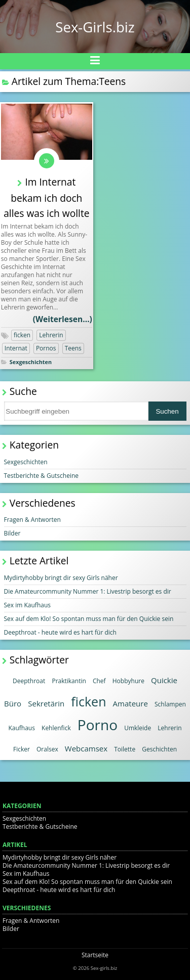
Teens (73, 348)
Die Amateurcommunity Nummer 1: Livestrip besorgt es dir (88, 591)
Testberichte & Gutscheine (42, 476)
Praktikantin (69, 681)
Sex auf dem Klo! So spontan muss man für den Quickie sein (89, 619)
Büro (13, 703)
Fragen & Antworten (32, 520)
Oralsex (47, 749)
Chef (99, 681)
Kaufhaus (22, 728)
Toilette (125, 749)
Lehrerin (51, 335)
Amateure (130, 703)
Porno (98, 725)
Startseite (95, 955)
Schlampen (170, 704)
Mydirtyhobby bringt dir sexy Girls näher (61, 578)
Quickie (164, 680)
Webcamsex (86, 748)
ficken (22, 335)
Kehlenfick (56, 728)
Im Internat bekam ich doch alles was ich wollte (46, 197)
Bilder (12, 533)
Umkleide (138, 728)
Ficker (22, 749)
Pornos (46, 348)
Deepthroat (29, 681)
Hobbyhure (128, 681)
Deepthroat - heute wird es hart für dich (60, 632)
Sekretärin (46, 703)
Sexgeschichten (31, 362)
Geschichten (159, 749)
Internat (16, 348)
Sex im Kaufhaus (28, 605)
